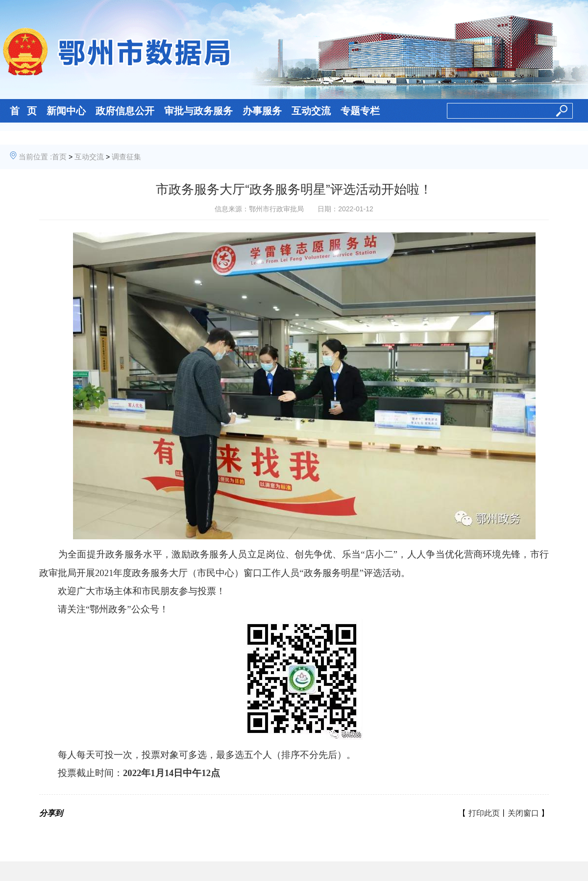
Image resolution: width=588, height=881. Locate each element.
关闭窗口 (523, 813)
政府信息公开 (125, 111)
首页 (59, 157)
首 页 (23, 111)
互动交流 (311, 111)
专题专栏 (360, 111)
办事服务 (262, 111)
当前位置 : (35, 157)
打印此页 (484, 813)
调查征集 (126, 157)
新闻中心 (66, 111)
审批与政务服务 (198, 111)
